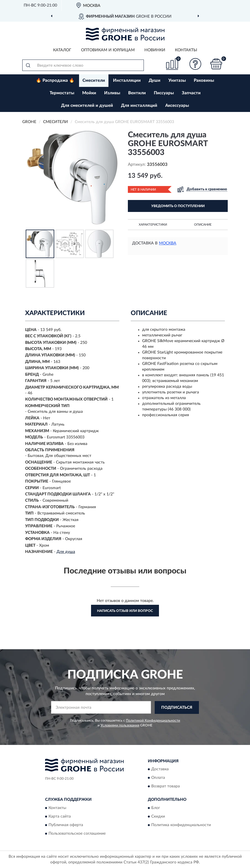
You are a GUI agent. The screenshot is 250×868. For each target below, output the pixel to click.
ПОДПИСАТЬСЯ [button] (177, 708)
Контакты (186, 50)
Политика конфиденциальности (181, 825)
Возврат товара (166, 787)
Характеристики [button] (153, 225)
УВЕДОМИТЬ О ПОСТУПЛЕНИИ (178, 206)
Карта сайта (60, 816)
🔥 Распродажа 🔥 (55, 80)
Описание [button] (203, 225)
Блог (156, 808)
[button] (195, 64)
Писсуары (164, 93)
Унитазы (177, 80)
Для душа (66, 552)
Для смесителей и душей (87, 106)
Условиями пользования (120, 725)
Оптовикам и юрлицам (108, 50)
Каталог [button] (62, 50)
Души (155, 80)
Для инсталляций (139, 106)
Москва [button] (168, 243)
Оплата (158, 778)
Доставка (160, 769)
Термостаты (62, 93)
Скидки (158, 816)
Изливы (112, 93)
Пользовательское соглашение (77, 834)
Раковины (204, 80)
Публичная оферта (66, 825)
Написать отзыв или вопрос (125, 611)
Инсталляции (127, 80)
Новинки (155, 50)
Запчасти (191, 93)
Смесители (94, 80)
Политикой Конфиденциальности (153, 720)
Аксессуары (177, 106)
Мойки (89, 93)
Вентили (137, 93)
